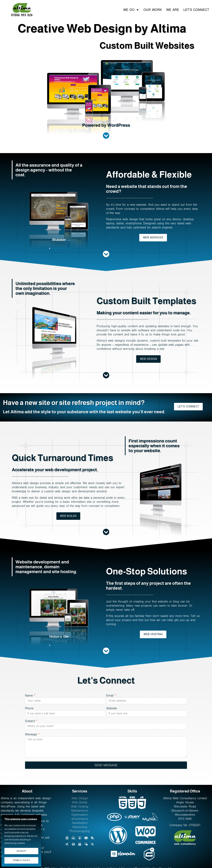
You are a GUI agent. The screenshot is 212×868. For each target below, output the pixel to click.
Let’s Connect (196, 9)
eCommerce (80, 819)
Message (32, 734)
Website (112, 708)
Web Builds (80, 802)
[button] (50, 248)
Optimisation (80, 815)
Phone (29, 708)
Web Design (80, 798)
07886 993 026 (22, 15)
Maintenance (80, 811)
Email (111, 696)
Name (30, 696)
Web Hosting (80, 806)
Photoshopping (80, 831)
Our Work (153, 9)
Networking (80, 827)
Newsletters (80, 823)
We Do (131, 10)
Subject (31, 721)
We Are (173, 9)
